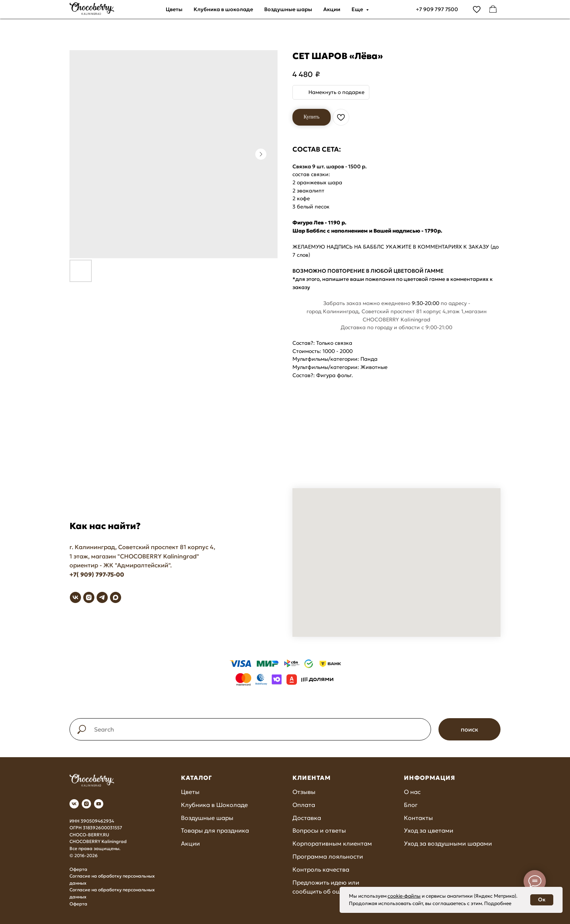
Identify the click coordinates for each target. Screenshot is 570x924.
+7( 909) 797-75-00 (97, 574)
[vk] (75, 597)
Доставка (307, 818)
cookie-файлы (404, 896)
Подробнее (498, 903)
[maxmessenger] (116, 597)
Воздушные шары (288, 9)
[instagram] (89, 597)
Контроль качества (321, 869)
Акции (332, 9)
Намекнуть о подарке (336, 92)
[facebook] (493, 9)
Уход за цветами (429, 830)
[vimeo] (477, 9)
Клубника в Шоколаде (214, 805)
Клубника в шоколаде (223, 9)
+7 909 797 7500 (437, 9)
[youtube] (99, 804)
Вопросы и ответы (319, 830)
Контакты (418, 818)
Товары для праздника (215, 830)
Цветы (174, 9)
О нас (412, 792)
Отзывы (304, 792)
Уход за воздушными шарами (448, 843)
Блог (411, 805)
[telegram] (102, 597)
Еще (358, 9)
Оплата (304, 805)
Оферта (78, 869)
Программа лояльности (328, 856)
